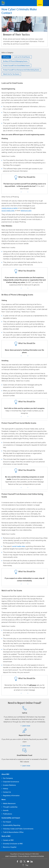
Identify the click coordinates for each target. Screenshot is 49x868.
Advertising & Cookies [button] (37, 856)
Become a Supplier (10, 847)
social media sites (8, 211)
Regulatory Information (11, 796)
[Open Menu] (46, 3)
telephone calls (26, 211)
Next (28, 192)
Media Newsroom (9, 803)
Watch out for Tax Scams (11, 74)
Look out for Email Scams (22, 57)
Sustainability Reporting (12, 825)
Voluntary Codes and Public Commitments (18, 829)
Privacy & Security (24, 856)
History (6, 789)
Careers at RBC (8, 840)
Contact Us (7, 792)
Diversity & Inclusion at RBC (13, 844)
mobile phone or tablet (10, 208)
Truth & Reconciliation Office (13, 832)
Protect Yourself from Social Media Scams (16, 66)
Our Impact (7, 822)
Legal (7, 856)
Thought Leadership (10, 807)
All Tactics (6, 57)
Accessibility (13, 856)
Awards (6, 810)
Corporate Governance (11, 782)
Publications (7, 814)
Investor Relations (9, 785)
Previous (21, 192)
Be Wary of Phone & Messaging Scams (15, 61)
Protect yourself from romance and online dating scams (21, 70)
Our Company (8, 778)
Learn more (26, 726)
